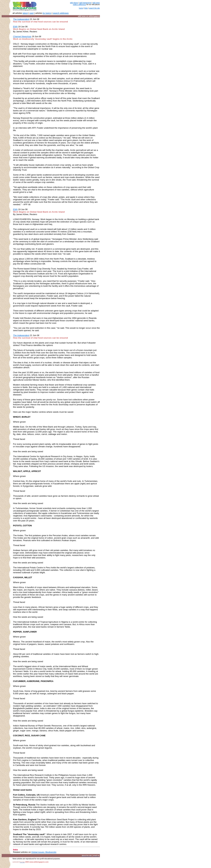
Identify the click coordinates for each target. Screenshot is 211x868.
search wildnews (61, 13)
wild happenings (85, 3)
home (81, 8)
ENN (15, 209)
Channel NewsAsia (22, 36)
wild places (74, 3)
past (32, 13)
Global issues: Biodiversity (44, 852)
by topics (47, 13)
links (86, 8)
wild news (96, 3)
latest (25, 13)
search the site (94, 8)
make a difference (79, 5)
